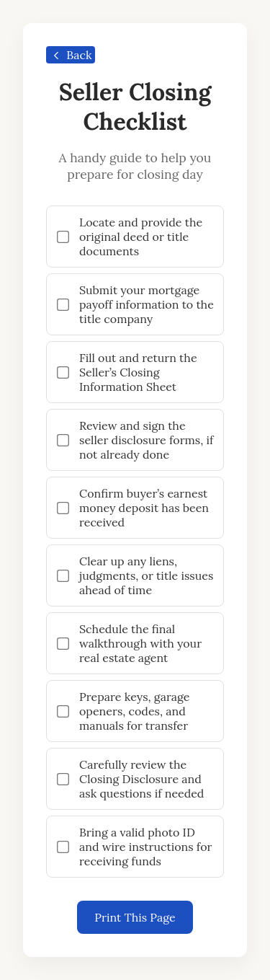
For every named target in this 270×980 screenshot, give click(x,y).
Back (70, 55)
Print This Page (135, 917)
